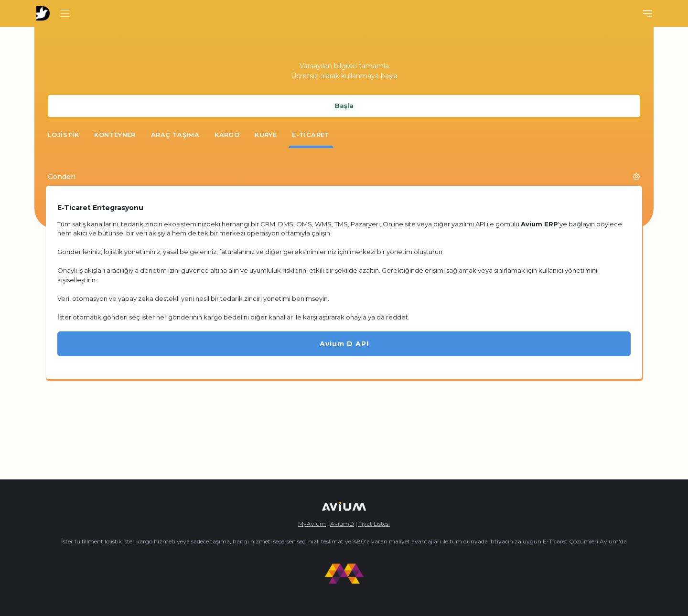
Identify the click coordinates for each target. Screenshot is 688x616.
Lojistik (63, 135)
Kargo (227, 135)
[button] (636, 177)
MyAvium (312, 524)
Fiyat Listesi (374, 524)
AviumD (342, 524)
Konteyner (115, 135)
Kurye (266, 135)
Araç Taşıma (175, 135)
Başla (344, 106)
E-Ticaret (311, 135)
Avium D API (344, 344)
